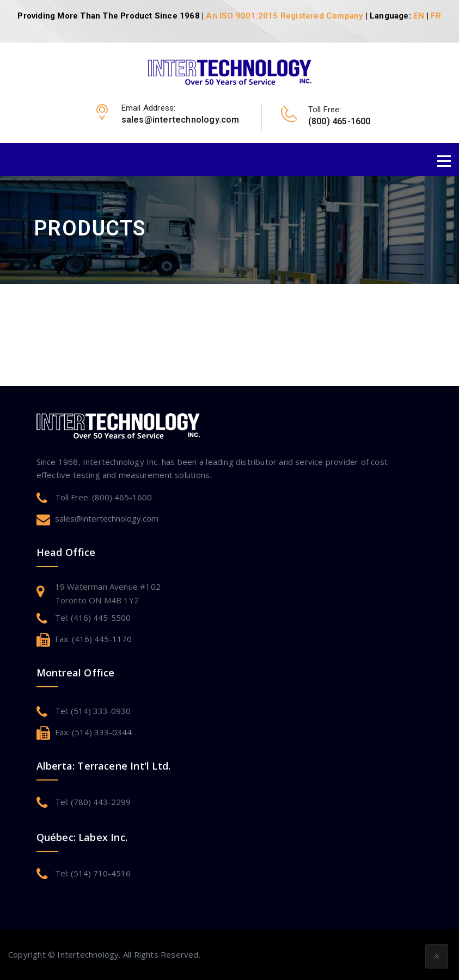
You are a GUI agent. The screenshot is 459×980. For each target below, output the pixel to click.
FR (436, 16)
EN (419, 16)
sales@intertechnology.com (107, 518)
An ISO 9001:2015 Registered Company (284, 16)
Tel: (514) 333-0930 (93, 711)
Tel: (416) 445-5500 (93, 618)
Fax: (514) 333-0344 (93, 732)
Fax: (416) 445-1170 (93, 639)
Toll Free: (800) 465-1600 (103, 497)
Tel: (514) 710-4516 (93, 873)
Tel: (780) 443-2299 (93, 802)
